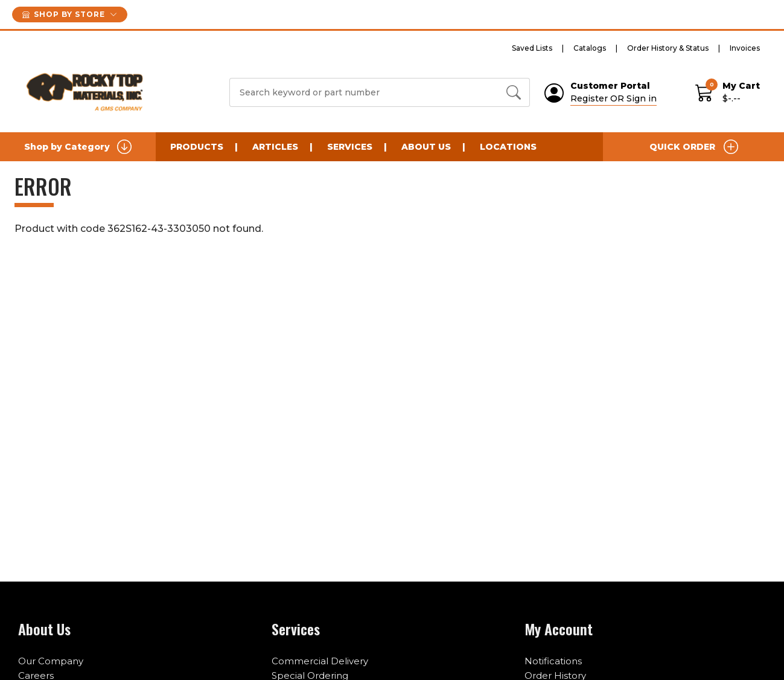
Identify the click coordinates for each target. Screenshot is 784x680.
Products (197, 147)
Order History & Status (668, 48)
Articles (275, 147)
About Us (426, 147)
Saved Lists (532, 48)
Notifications (553, 661)
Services (350, 147)
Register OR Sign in (613, 98)
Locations (508, 147)
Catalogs (590, 48)
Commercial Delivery (320, 661)
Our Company (51, 661)
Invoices (745, 48)
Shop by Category (78, 147)
